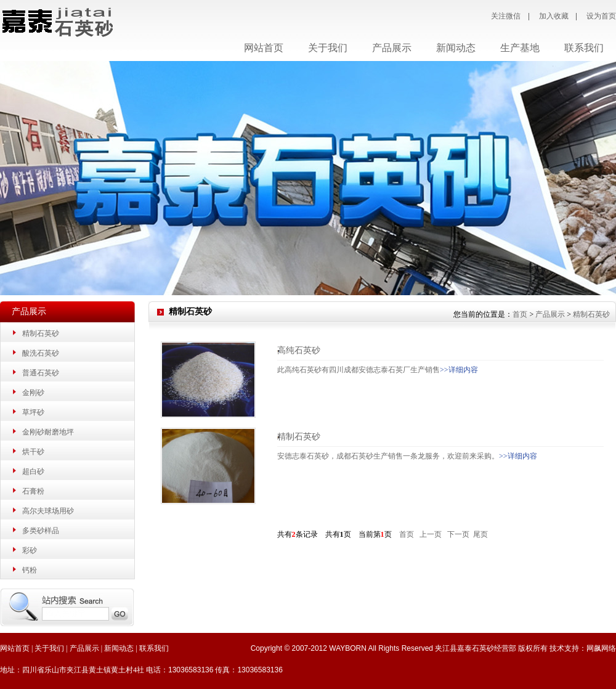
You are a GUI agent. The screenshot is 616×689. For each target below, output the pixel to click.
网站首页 (264, 48)
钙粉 (30, 570)
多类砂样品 (41, 531)
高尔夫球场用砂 (48, 511)
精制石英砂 (41, 333)
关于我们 (49, 648)
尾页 (480, 534)
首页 (520, 314)
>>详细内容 (459, 370)
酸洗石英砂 (41, 353)
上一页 (431, 534)
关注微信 (506, 16)
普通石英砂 (41, 373)
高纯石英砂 (299, 350)
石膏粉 (33, 491)
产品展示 (550, 314)
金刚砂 (33, 393)
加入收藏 (554, 16)
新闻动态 (119, 648)
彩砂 (30, 550)
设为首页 (601, 16)
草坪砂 (33, 412)
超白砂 (33, 471)
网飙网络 (601, 648)
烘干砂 (33, 452)
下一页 (458, 534)
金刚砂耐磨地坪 (48, 432)
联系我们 (154, 648)
